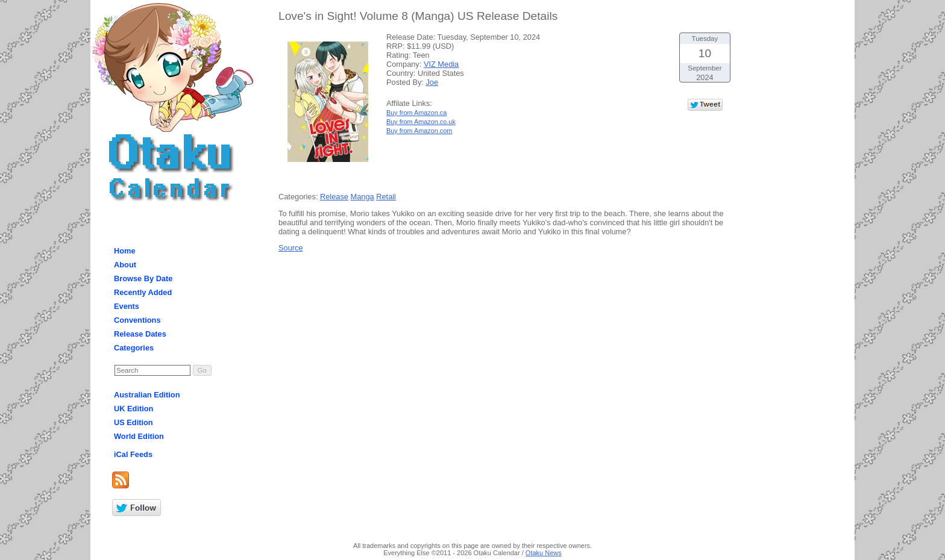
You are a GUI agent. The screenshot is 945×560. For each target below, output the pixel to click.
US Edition (133, 422)
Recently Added (143, 292)
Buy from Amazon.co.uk (421, 122)
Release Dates (140, 334)
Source (291, 248)
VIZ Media (441, 64)
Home (125, 251)
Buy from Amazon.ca (416, 113)
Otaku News (544, 553)
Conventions (137, 320)
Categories (134, 348)
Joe (432, 82)
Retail (386, 197)
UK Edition (133, 409)
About (125, 265)
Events (127, 306)
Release (334, 197)
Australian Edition (147, 395)
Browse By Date (143, 278)
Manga (363, 197)
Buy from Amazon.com (419, 131)
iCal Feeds (133, 454)
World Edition (139, 436)
